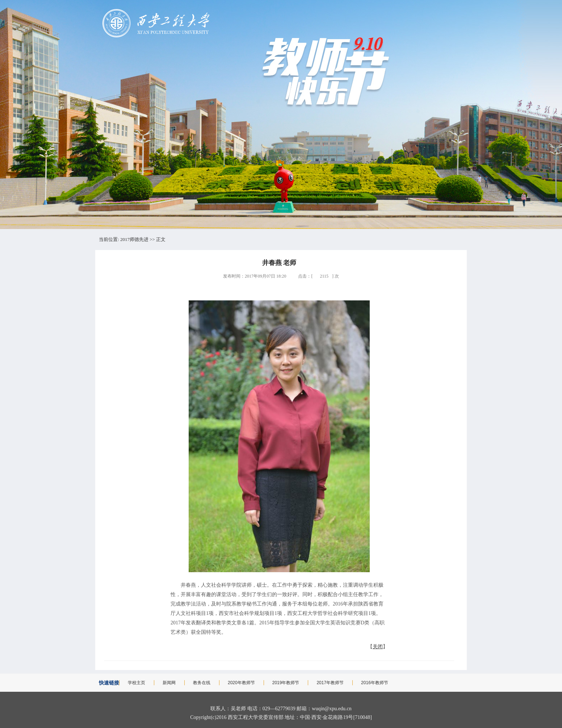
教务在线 (202, 683)
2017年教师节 (330, 683)
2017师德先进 (134, 239)
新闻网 (169, 683)
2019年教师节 (286, 683)
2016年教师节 (375, 683)
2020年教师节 (241, 683)
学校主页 (137, 683)
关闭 (378, 647)
